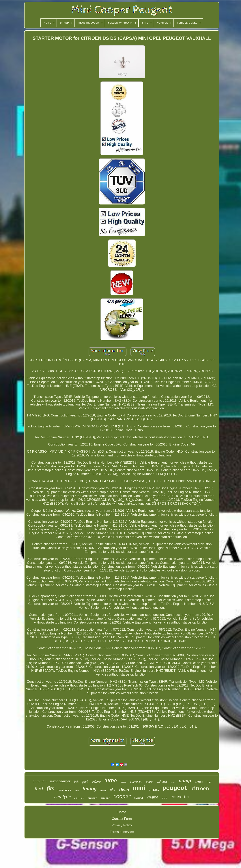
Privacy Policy (122, 825)
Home (122, 812)
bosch (164, 798)
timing (90, 789)
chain (124, 789)
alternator (79, 798)
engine (153, 797)
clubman (40, 781)
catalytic (63, 797)
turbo (111, 780)
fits (50, 788)
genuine (105, 798)
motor (199, 782)
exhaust (162, 781)
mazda (123, 782)
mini (139, 788)
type (209, 782)
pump (185, 781)
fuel (85, 781)
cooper (122, 796)
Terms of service (122, 832)
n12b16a (154, 790)
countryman (64, 790)
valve (173, 782)
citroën (103, 791)
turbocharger (60, 781)
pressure (92, 798)
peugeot (175, 788)
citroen (200, 788)
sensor (139, 797)
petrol (150, 782)
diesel (77, 791)
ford (39, 789)
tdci (113, 790)
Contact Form (122, 819)
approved (136, 781)
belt (76, 782)
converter (180, 797)
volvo (96, 782)
